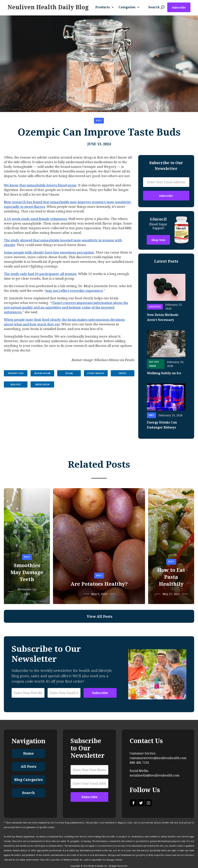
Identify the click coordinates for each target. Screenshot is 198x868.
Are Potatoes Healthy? (99, 584)
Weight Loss (16, 373)
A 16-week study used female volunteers (35, 219)
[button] (106, 7)
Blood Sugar (42, 373)
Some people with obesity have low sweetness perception (49, 252)
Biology (16, 385)
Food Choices (96, 373)
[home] (48, 7)
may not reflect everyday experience (74, 291)
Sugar (69, 373)
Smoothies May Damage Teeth (27, 572)
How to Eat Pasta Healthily (171, 577)
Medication (42, 385)
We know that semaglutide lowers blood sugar (40, 185)
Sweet (122, 373)
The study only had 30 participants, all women (40, 274)
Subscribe (179, 8)
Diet (99, 121)
